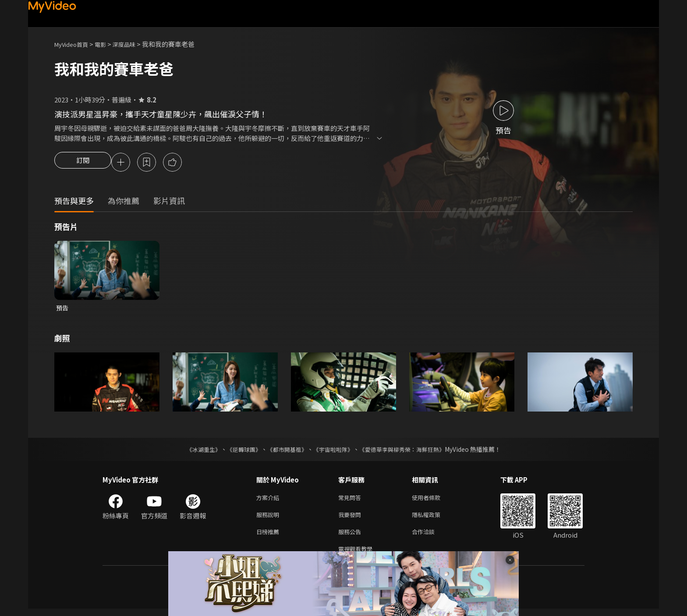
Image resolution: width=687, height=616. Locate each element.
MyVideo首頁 (74, 44)
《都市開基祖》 (285, 451)
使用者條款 (434, 500)
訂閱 (83, 163)
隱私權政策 (434, 519)
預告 (63, 309)
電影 (107, 44)
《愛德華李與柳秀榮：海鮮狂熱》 (407, 451)
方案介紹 (269, 500)
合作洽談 (430, 537)
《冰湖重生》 (196, 451)
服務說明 (269, 519)
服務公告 (351, 537)
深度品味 (134, 44)
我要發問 (351, 519)
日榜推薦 (269, 537)
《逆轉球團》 (239, 451)
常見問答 (351, 500)
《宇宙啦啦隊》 (334, 451)
